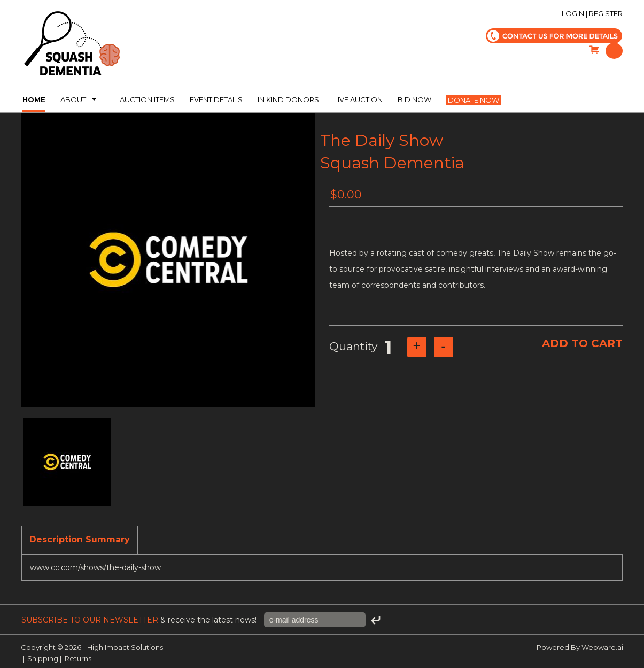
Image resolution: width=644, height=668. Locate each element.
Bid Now (414, 99)
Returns (78, 658)
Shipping (43, 658)
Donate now (474, 100)
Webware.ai (602, 647)
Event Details (216, 99)
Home (34, 99)
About (73, 99)
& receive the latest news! (140, 620)
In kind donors (288, 99)
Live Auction (358, 99)
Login (573, 13)
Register (606, 13)
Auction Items (147, 99)
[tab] (80, 540)
